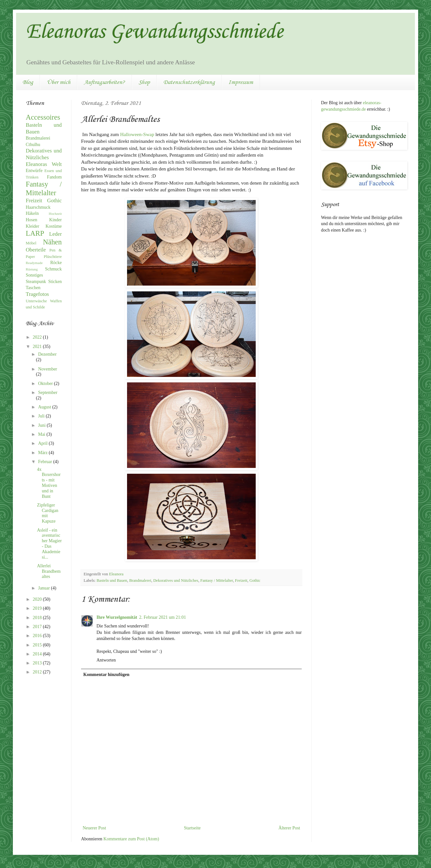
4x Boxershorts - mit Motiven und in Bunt (49, 483)
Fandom (54, 177)
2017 (38, 627)
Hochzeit (55, 214)
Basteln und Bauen (112, 580)
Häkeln (32, 213)
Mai (42, 434)
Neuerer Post (94, 828)
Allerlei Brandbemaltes (49, 571)
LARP (35, 233)
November (47, 369)
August (45, 407)
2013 (38, 663)
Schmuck (53, 269)
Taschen (33, 288)
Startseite (192, 828)
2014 (38, 654)
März (43, 453)
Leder (55, 234)
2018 (38, 618)
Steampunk (36, 282)
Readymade (34, 263)
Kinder (55, 220)
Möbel (31, 243)
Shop (144, 82)
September (48, 393)
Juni (42, 425)
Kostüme (54, 226)
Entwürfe (34, 171)
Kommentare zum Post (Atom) (131, 839)
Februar (46, 462)
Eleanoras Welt (44, 164)
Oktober (46, 384)
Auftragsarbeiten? (105, 82)
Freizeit (241, 580)
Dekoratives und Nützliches (176, 580)
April (43, 443)
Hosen (32, 220)
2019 (38, 608)
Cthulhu (33, 145)
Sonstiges (34, 275)
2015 (38, 645)
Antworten (106, 660)
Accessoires (43, 117)
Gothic (255, 580)
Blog (28, 82)
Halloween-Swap (137, 134)
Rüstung (32, 269)
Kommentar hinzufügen (106, 675)
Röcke (56, 263)
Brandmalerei (140, 580)
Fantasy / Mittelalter (217, 580)
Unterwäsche (36, 301)
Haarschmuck (38, 207)
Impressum (241, 82)
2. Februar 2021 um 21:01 (162, 617)
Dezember (47, 354)
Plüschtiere (53, 257)
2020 (38, 599)
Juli (42, 416)
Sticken (55, 282)
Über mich (59, 82)
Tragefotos (37, 294)
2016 (38, 636)
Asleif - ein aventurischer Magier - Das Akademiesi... (49, 544)
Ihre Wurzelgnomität (117, 617)
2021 (38, 347)
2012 (38, 672)
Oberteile (36, 250)
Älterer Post (289, 828)
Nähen (52, 242)
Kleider (32, 226)
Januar (44, 588)
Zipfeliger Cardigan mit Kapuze (48, 513)
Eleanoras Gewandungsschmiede (154, 32)
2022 (38, 337)
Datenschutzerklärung (189, 82)
